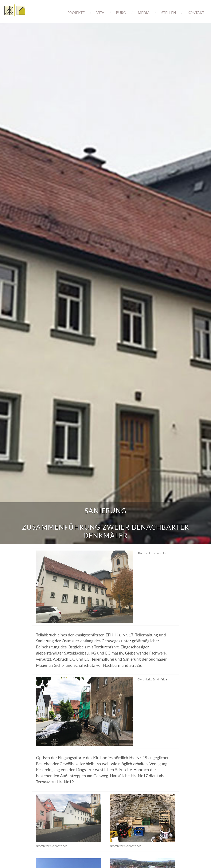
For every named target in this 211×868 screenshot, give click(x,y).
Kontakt (196, 13)
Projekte (76, 13)
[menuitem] (76, 10)
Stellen (169, 13)
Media (144, 13)
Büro (121, 13)
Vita (100, 13)
